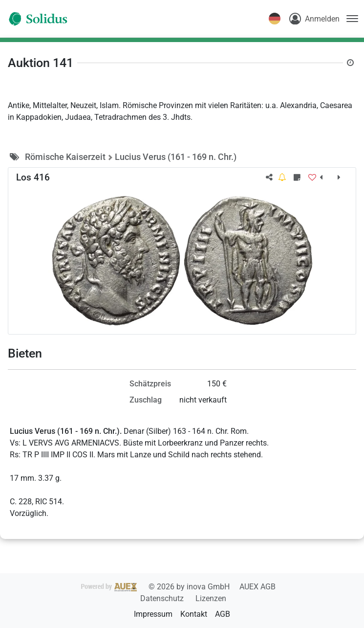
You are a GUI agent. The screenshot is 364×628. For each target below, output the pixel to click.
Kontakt (194, 614)
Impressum (153, 614)
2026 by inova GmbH (156, 587)
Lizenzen (211, 598)
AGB (223, 614)
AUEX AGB (257, 587)
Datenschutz (163, 598)
